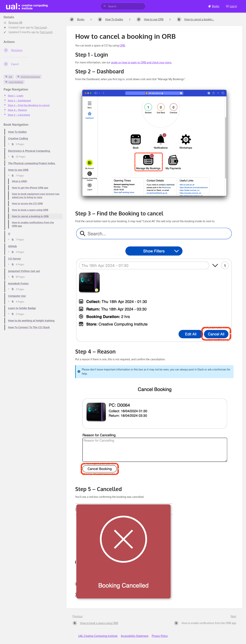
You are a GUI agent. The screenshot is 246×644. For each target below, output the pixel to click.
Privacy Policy (160, 636)
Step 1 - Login (16, 95)
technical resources (29, 77)
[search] (123, 6)
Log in (231, 6)
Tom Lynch (41, 27)
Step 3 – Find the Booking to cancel (29, 105)
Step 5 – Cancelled (19, 115)
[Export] (32, 64)
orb (9, 77)
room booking (14, 82)
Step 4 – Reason (17, 110)
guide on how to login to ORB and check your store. (141, 62)
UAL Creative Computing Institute (98, 636)
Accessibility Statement (135, 636)
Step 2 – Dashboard (19, 100)
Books (214, 6)
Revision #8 (13, 23)
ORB (122, 45)
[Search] (105, 6)
